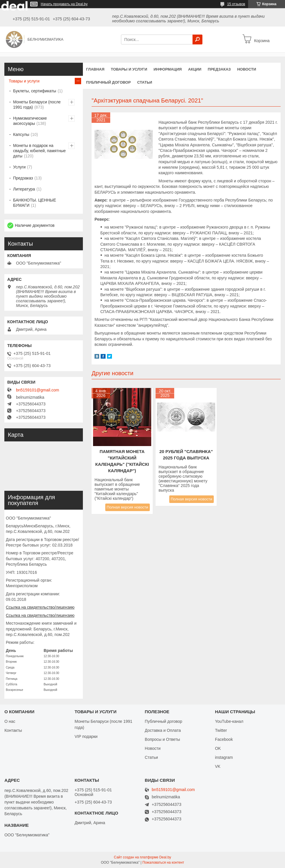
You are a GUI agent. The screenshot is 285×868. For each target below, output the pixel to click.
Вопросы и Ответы (162, 739)
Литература (24, 189)
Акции (195, 69)
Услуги (19, 167)
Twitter (221, 730)
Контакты (13, 730)
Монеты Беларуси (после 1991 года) (37, 105)
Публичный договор (108, 82)
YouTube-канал (229, 721)
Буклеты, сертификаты (35, 91)
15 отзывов (236, 4)
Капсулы (21, 134)
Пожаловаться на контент (163, 862)
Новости (246, 69)
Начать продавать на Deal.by (64, 4)
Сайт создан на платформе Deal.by (143, 857)
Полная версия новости (128, 507)
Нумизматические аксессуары (30, 121)
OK (218, 748)
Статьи (145, 82)
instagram (224, 757)
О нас (10, 721)
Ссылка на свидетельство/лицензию (40, 607)
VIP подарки (86, 736)
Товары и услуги (129, 69)
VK (218, 766)
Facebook (224, 739)
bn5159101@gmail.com (38, 390)
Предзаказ (219, 69)
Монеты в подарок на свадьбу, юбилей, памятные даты (39, 151)
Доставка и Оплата (163, 730)
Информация (168, 69)
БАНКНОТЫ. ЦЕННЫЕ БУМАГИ (35, 203)
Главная (95, 69)
